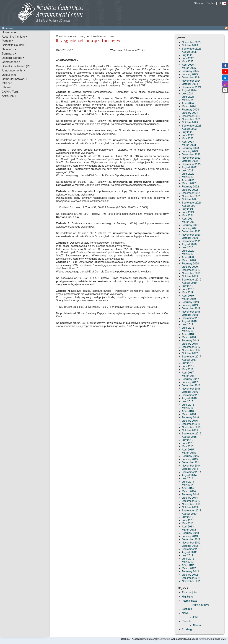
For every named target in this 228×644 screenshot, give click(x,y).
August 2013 (189, 514)
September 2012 (192, 549)
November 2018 (191, 312)
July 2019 (187, 286)
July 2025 (187, 55)
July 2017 (187, 363)
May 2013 (188, 523)
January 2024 (190, 113)
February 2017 (190, 379)
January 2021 (190, 228)
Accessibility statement (144, 639)
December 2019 (191, 270)
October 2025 (190, 46)
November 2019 (191, 273)
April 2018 (188, 334)
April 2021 (188, 219)
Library (6, 87)
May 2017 (188, 369)
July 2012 (187, 556)
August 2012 (189, 552)
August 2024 (189, 90)
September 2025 (192, 49)
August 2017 (189, 360)
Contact (211, 3)
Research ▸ (9, 49)
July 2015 (187, 440)
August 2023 (189, 129)
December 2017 (191, 347)
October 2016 (190, 392)
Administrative (201, 605)
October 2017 (190, 353)
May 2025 (188, 62)
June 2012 (188, 559)
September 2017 (192, 357)
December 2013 (191, 501)
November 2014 (191, 466)
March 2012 (189, 568)
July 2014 (187, 479)
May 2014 (188, 485)
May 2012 (188, 562)
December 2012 (191, 539)
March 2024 (189, 106)
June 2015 (188, 443)
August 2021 (189, 206)
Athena (197, 625)
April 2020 (188, 257)
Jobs (195, 617)
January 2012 (190, 575)
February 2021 (190, 225)
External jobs (189, 593)
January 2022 (190, 190)
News (185, 613)
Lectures (187, 609)
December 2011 (191, 578)
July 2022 (187, 171)
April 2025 (188, 65)
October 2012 (190, 546)
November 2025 (191, 42)
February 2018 (190, 341)
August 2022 (189, 167)
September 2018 (192, 318)
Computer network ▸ (15, 79)
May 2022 (188, 177)
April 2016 (188, 411)
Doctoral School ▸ (13, 58)
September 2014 (192, 472)
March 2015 (189, 453)
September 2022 (192, 164)
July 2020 (187, 248)
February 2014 (190, 495)
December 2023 (191, 116)
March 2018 (189, 337)
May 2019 (188, 293)
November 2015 (191, 427)
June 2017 (188, 366)
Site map (199, 3)
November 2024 (191, 81)
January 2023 (190, 151)
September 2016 (192, 395)
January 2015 (190, 459)
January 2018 (190, 344)
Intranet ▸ (8, 83)
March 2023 (189, 145)
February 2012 (190, 572)
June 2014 (188, 482)
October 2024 (190, 84)
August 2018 (189, 321)
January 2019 (190, 305)
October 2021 (190, 199)
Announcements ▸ (13, 71)
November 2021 (191, 196)
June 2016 (188, 405)
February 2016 (190, 418)
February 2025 (190, 71)
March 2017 (189, 376)
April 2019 (188, 296)
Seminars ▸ (9, 54)
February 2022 (190, 187)
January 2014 (190, 498)
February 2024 (190, 110)
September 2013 (192, 511)
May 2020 (188, 254)
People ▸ (8, 41)
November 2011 (191, 581)
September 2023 (192, 126)
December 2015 (191, 424)
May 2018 (188, 331)
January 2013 (190, 536)
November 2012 (191, 543)
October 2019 (190, 276)
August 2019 (189, 283)
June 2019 (188, 289)
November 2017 (191, 350)
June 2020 (188, 251)
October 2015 (190, 430)
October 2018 (190, 315)
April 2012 (188, 565)
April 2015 (188, 450)
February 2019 (190, 302)
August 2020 (189, 244)
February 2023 (190, 148)
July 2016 (187, 402)
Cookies (125, 639)
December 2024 (191, 78)
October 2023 (190, 123)
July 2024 (187, 94)
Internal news (190, 601)
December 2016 (191, 386)
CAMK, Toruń (11, 92)
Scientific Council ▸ (14, 45)
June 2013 (188, 520)
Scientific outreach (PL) (17, 66)
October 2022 (190, 161)
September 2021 (192, 203)
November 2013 (191, 504)
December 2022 (191, 155)
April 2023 (188, 142)
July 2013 (187, 517)
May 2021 (188, 216)
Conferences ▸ (11, 62)
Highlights (188, 597)
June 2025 (188, 58)
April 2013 (188, 527)
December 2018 (191, 309)
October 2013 (190, 507)
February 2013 (190, 533)
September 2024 (192, 87)
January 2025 (190, 74)
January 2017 (190, 382)
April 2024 (188, 103)
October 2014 (190, 469)
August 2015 (189, 437)
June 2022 (188, 174)
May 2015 (188, 446)
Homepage (9, 32)
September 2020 (192, 241)
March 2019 (189, 299)
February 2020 (190, 264)
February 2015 (190, 456)
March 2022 (189, 183)
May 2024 (188, 100)
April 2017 (188, 373)
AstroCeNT (9, 96)
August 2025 (189, 52)
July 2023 (187, 132)
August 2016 (189, 398)
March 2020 (189, 260)
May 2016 (188, 408)
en (224, 3)
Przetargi (187, 629)
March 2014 (189, 491)
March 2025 (189, 68)
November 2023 (191, 119)
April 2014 (188, 488)
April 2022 (188, 180)
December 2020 (191, 232)
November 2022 (191, 158)
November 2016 (191, 389)
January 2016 (190, 421)
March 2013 (189, 530)
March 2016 (189, 414)
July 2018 (187, 325)
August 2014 (189, 475)
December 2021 (191, 193)
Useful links (9, 75)
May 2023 (188, 139)
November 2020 (191, 235)
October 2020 (190, 238)
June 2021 (188, 212)
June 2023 (188, 135)
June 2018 (188, 328)
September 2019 (192, 280)
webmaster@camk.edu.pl (185, 639)
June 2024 (188, 97)
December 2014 (191, 463)
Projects (187, 621)
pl (220, 3)
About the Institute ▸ (15, 37)
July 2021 (187, 209)
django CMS (220, 639)
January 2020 (190, 267)
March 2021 (189, 222)
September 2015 (192, 434)
